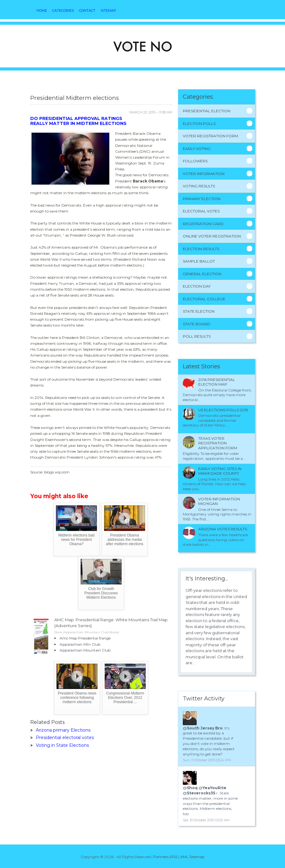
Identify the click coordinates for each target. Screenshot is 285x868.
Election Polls (199, 124)
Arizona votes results (223, 529)
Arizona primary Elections (63, 730)
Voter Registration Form (210, 136)
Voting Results (199, 186)
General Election (202, 274)
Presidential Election (207, 111)
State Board (197, 324)
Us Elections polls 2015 (223, 410)
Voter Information (204, 174)
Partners (161, 857)
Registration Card (203, 224)
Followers (195, 161)
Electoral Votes (201, 211)
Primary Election (202, 199)
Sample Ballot (199, 261)
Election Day (197, 286)
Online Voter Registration (212, 236)
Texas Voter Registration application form (218, 443)
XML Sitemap (192, 857)
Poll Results (197, 336)
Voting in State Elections (62, 745)
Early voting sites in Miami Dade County (220, 471)
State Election (199, 311)
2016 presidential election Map (217, 382)
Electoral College (204, 299)
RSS (174, 857)
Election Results (201, 249)
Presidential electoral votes (65, 738)
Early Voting (197, 149)
